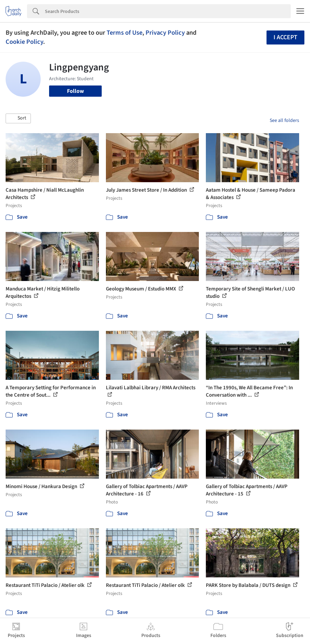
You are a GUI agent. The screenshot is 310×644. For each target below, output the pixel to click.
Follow (75, 91)
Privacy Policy (165, 33)
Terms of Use (124, 33)
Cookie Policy (24, 42)
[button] (18, 118)
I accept (285, 37)
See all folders (284, 121)
